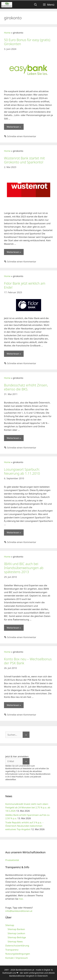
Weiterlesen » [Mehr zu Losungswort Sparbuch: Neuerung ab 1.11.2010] (14, 532)
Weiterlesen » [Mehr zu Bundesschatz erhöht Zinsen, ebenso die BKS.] (14, 438)
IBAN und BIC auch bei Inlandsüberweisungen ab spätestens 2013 (24, 568)
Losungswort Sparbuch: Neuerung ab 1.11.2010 (22, 471)
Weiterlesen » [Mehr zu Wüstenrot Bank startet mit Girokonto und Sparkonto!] (14, 252)
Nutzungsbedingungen (18, 954)
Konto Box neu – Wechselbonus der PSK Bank (28, 661)
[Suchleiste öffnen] (36, 5)
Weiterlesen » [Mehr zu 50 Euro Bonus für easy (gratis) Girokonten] (14, 127)
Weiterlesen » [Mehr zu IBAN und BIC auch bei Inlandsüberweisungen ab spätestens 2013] (14, 628)
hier (21, 899)
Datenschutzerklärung (17, 946)
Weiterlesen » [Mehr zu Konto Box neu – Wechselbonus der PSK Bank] (14, 705)
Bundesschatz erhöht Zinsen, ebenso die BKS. (26, 387)
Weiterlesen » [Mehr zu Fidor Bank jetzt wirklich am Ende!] (14, 354)
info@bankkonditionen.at (19, 911)
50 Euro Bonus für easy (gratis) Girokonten (27, 42)
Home (7, 33)
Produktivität (12, 860)
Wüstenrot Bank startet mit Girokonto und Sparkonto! (24, 160)
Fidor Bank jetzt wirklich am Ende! (25, 285)
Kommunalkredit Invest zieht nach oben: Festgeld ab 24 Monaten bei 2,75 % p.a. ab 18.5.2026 (28, 807)
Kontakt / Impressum (17, 958)
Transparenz (12, 950)
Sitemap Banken (16, 929)
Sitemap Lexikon (16, 933)
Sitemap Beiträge (17, 937)
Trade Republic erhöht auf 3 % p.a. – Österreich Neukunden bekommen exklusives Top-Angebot (24, 826)
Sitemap (10, 925)
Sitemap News (15, 941)
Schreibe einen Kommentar (22, 136)
